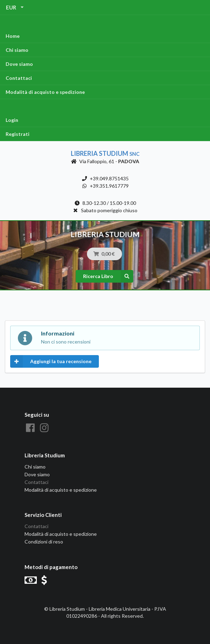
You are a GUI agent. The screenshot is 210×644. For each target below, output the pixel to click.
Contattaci (19, 78)
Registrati (18, 134)
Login (12, 120)
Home (13, 36)
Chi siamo (17, 50)
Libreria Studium (105, 153)
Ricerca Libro (108, 276)
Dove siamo (19, 64)
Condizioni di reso (44, 542)
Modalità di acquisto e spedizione (45, 92)
